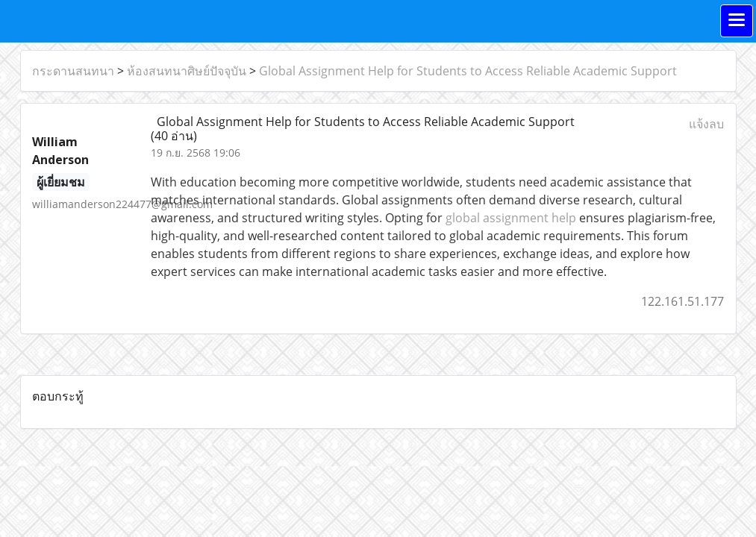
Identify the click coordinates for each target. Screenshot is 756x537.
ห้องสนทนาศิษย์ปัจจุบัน (187, 71)
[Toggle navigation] (737, 21)
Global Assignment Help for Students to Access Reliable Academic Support (468, 71)
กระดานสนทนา (73, 71)
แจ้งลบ (706, 124)
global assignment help (511, 218)
